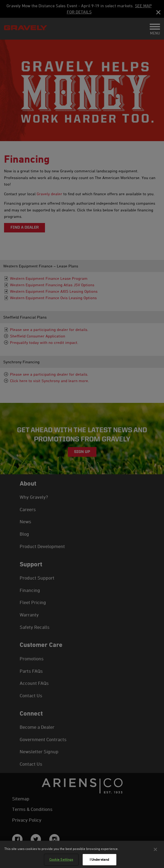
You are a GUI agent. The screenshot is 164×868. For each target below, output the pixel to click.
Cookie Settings (61, 859)
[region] (82, 854)
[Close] (155, 849)
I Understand (100, 859)
